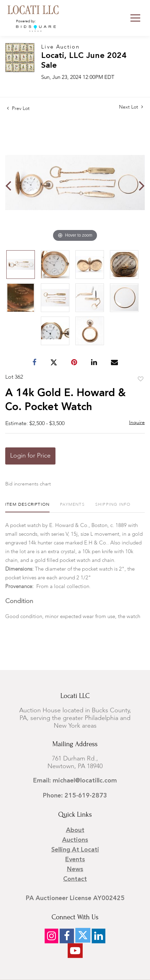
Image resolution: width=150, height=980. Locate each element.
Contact (75, 879)
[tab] (27, 507)
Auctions (75, 840)
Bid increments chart (28, 484)
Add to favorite (141, 379)
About (75, 830)
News (75, 869)
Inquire (137, 423)
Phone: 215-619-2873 (75, 796)
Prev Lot (18, 109)
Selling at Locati (75, 850)
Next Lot (131, 107)
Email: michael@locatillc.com (75, 781)
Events (75, 860)
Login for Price (30, 456)
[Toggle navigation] (135, 18)
